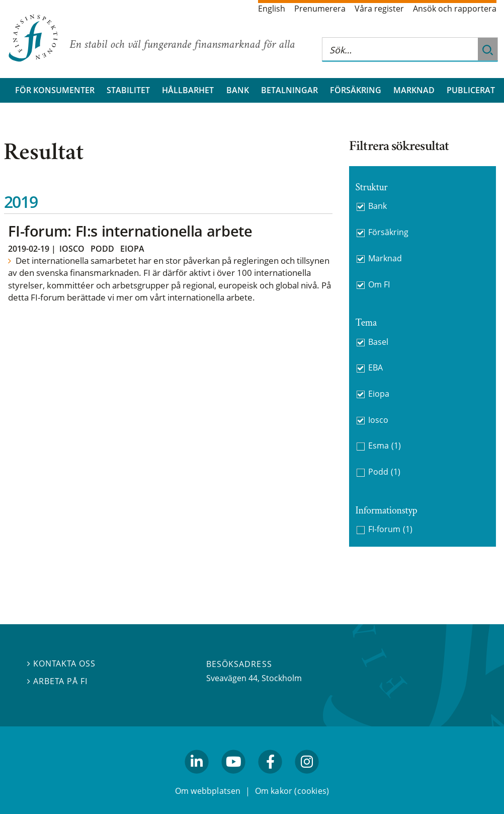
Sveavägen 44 (232, 678)
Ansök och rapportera (455, 9)
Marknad (414, 90)
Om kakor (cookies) (292, 791)
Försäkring (356, 90)
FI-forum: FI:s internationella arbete (130, 231)
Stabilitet (128, 90)
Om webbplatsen (208, 791)
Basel (378, 342)
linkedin (197, 778)
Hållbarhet (188, 90)
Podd (102, 249)
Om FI (379, 284)
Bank (238, 90)
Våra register (379, 9)
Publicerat (471, 90)
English (272, 9)
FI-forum (390, 529)
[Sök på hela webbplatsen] (400, 50)
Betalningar (289, 90)
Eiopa (132, 249)
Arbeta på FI (57, 681)
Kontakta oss (61, 663)
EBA (375, 367)
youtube (233, 778)
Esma (385, 446)
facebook (271, 778)
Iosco (72, 249)
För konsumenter (55, 90)
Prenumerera (320, 9)
